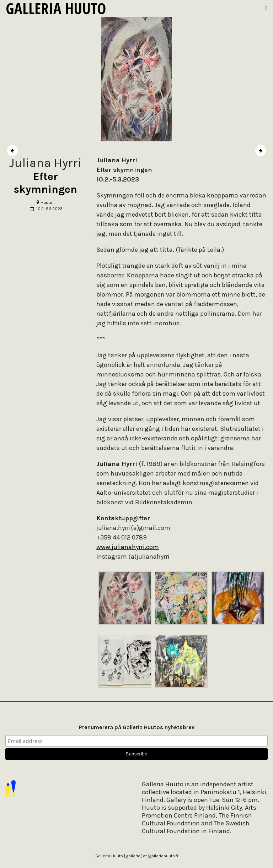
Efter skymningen (45, 183)
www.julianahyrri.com (128, 547)
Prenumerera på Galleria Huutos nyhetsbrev (137, 727)
